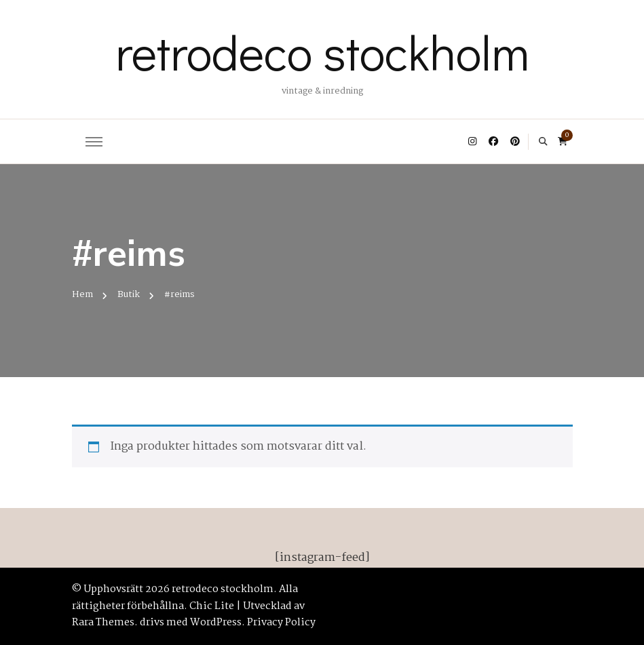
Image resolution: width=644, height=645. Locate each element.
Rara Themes (103, 623)
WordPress (216, 623)
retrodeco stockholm (322, 52)
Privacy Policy (281, 623)
